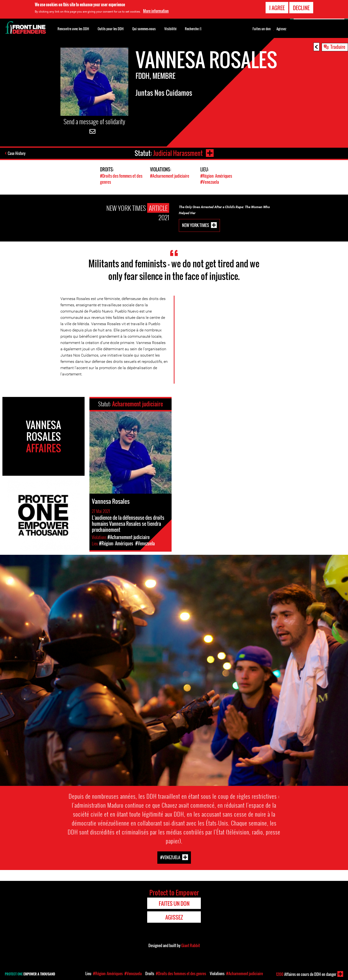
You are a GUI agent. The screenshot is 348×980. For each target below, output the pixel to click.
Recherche (193, 28)
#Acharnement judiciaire (170, 176)
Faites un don (262, 29)
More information (156, 11)
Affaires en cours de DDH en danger (306, 974)
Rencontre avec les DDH (73, 29)
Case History (17, 153)
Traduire (338, 47)
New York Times (196, 225)
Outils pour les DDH (111, 29)
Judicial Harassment (178, 153)
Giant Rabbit (191, 945)
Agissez (281, 29)
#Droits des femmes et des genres (181, 973)
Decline (301, 8)
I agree (277, 8)
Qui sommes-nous (144, 29)
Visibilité (170, 29)
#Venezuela (210, 182)
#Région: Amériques (216, 176)
